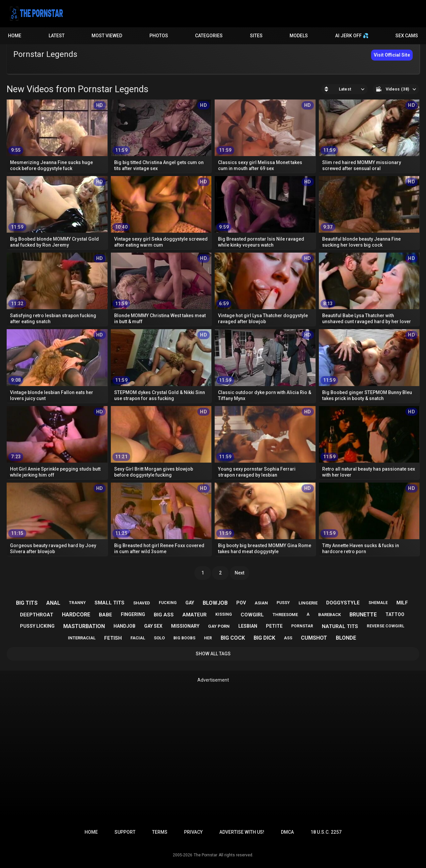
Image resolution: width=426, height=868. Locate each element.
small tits (109, 603)
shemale (378, 603)
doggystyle (343, 603)
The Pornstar (206, 855)
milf (402, 603)
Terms (160, 832)
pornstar (302, 626)
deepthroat (37, 615)
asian (261, 603)
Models (299, 36)
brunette (363, 615)
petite (274, 626)
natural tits (340, 626)
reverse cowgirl (386, 626)
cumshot (314, 638)
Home (15, 36)
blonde (346, 638)
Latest (57, 36)
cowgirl (252, 615)
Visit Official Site (392, 55)
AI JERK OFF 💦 (352, 36)
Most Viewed (107, 36)
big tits (27, 603)
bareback (329, 615)
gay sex (153, 626)
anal (53, 603)
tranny (77, 603)
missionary (185, 626)
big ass (164, 615)
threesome (285, 615)
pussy (283, 603)
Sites (256, 36)
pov (241, 603)
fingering (133, 614)
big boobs (184, 638)
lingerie (308, 603)
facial (138, 638)
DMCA (287, 832)
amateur (195, 615)
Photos (159, 36)
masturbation (84, 626)
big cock (233, 638)
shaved (142, 603)
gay (190, 603)
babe (106, 615)
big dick (264, 638)
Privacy (193, 832)
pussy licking (37, 626)
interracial (82, 638)
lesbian (248, 626)
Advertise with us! (242, 832)
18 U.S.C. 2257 (326, 832)
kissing (224, 614)
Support (125, 832)
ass (288, 638)
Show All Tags (213, 654)
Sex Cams (407, 36)
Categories (209, 36)
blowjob (215, 603)
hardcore (76, 615)
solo (159, 638)
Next (239, 573)
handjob (124, 626)
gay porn (219, 626)
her (208, 638)
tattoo (395, 614)
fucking (168, 603)
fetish (113, 638)
